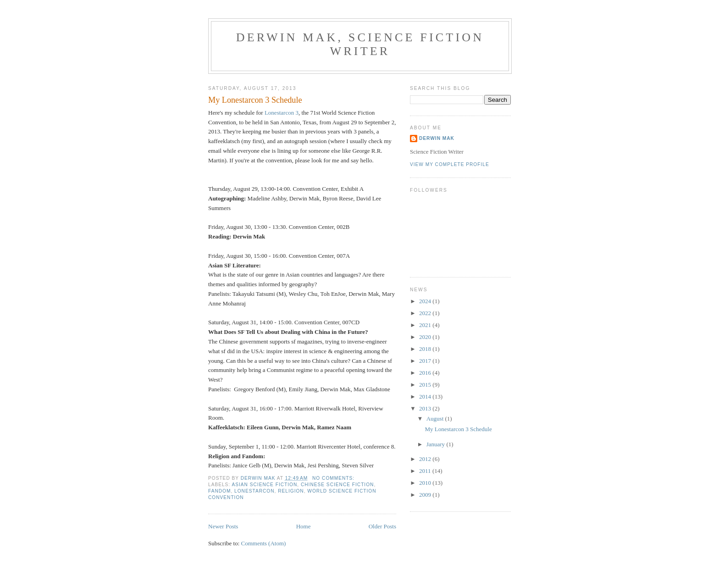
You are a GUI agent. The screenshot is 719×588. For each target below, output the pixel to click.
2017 (426, 361)
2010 (426, 483)
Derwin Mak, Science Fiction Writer (360, 44)
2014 (426, 397)
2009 (426, 495)
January (437, 444)
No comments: (334, 478)
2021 (426, 325)
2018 (426, 349)
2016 (426, 373)
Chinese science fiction (337, 485)
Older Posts (382, 526)
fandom (219, 491)
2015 (426, 385)
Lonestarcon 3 (282, 113)
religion (291, 491)
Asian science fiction (264, 485)
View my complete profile (450, 164)
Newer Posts (223, 526)
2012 (426, 459)
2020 (426, 337)
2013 (426, 408)
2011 (426, 471)
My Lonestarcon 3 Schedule (255, 100)
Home (304, 526)
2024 (426, 301)
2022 (426, 313)
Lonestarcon (254, 491)
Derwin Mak (437, 138)
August (436, 419)
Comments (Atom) (264, 543)
